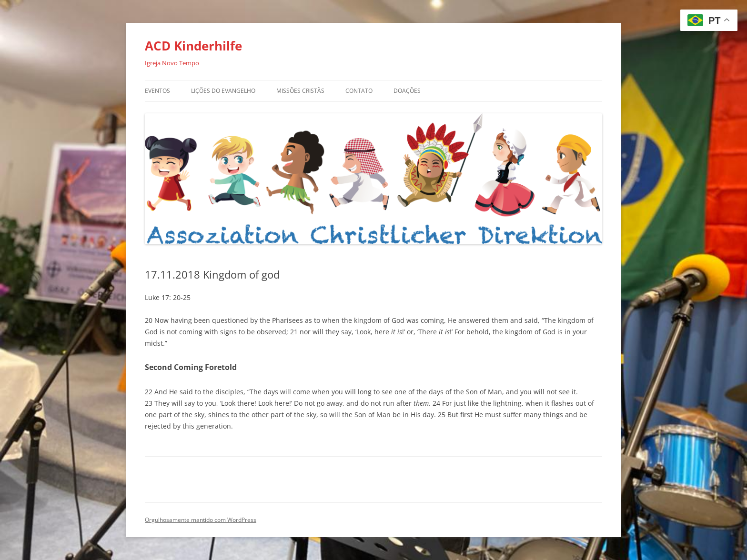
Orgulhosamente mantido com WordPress (201, 520)
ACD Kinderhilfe (193, 46)
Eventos (157, 91)
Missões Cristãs (300, 91)
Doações (407, 91)
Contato (359, 91)
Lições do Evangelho (223, 91)
